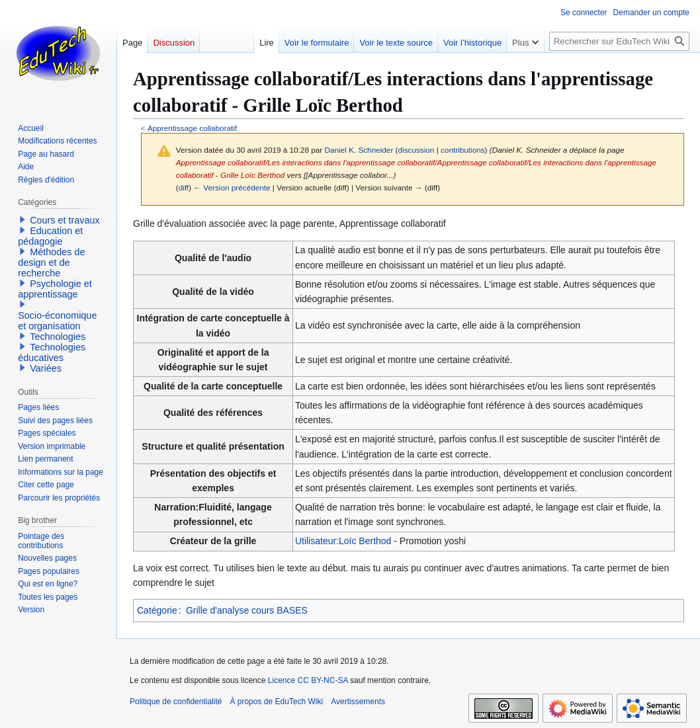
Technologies (58, 337)
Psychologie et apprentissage (55, 289)
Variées (46, 368)
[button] (22, 220)
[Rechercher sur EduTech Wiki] (619, 41)
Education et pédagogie (50, 236)
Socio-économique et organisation (57, 321)
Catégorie (157, 610)
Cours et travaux (65, 220)
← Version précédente (232, 187)
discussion (416, 150)
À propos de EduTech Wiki (276, 702)
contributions (463, 150)
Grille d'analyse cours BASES (247, 610)
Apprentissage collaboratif (192, 128)
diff (184, 187)
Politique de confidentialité (176, 702)
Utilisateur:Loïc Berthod (343, 541)
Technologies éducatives (52, 352)
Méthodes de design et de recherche (51, 263)
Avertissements (358, 702)
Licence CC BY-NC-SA (308, 680)
